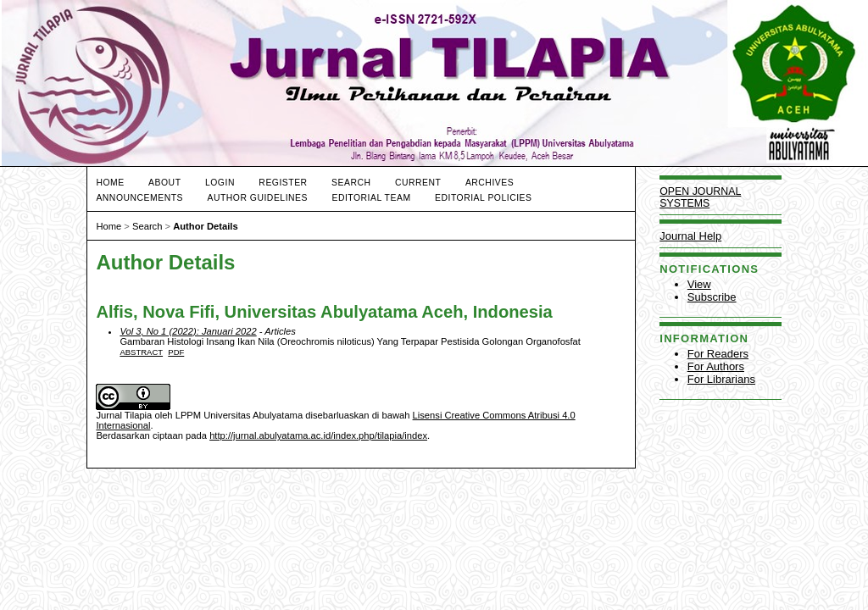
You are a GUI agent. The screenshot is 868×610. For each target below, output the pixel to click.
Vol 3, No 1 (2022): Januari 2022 (188, 331)
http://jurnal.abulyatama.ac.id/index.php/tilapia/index (318, 435)
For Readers (718, 354)
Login (220, 183)
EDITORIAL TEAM (371, 198)
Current (418, 183)
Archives (490, 183)
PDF (176, 352)
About (164, 183)
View (699, 284)
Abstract (141, 352)
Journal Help (690, 236)
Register (283, 183)
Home (110, 183)
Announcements (139, 198)
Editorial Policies (483, 198)
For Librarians (721, 379)
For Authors (716, 366)
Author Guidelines (257, 198)
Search (351, 183)
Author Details (205, 226)
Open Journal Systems (700, 197)
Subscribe (712, 297)
